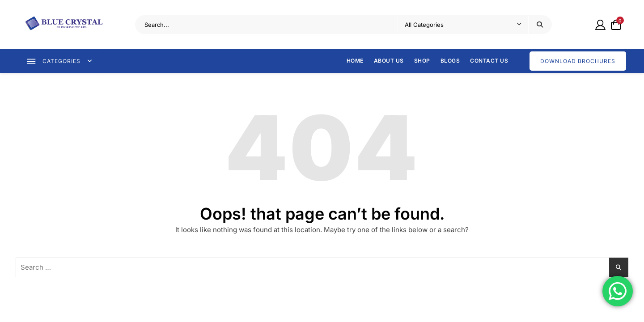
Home (355, 61)
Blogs (450, 61)
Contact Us (489, 61)
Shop (422, 61)
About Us (389, 61)
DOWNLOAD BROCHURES (578, 61)
